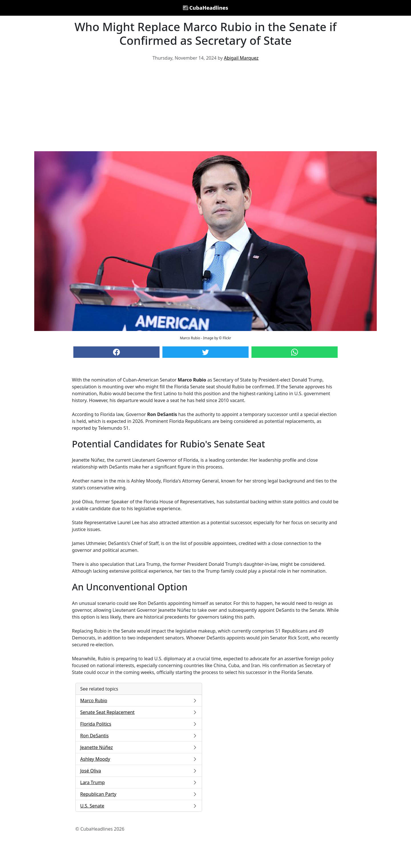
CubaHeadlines (206, 8)
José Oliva (139, 771)
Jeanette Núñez (139, 747)
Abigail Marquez (241, 58)
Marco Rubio (139, 701)
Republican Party (139, 794)
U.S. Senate (139, 806)
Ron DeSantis (139, 736)
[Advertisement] (205, 108)
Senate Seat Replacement (139, 712)
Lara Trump (139, 782)
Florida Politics (139, 724)
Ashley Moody (139, 759)
